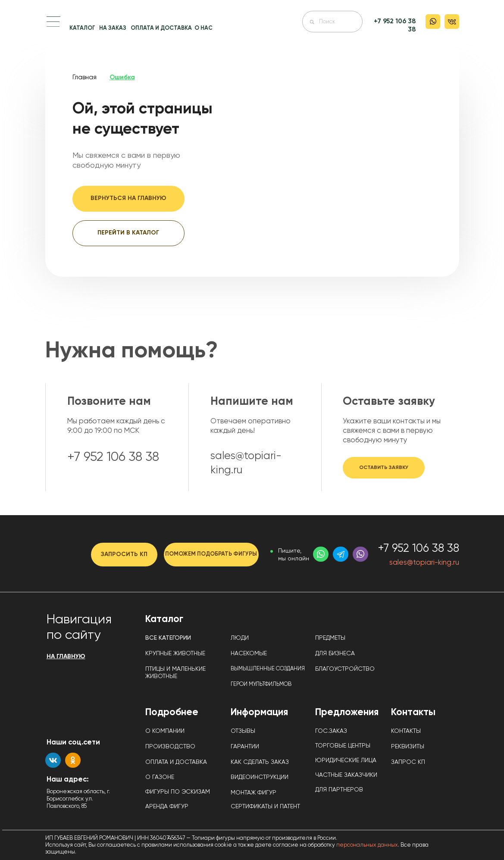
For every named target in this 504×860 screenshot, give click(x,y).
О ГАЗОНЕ (160, 777)
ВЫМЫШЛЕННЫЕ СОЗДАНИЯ (268, 669)
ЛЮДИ (240, 638)
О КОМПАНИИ (165, 731)
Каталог (164, 619)
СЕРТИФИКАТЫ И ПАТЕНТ (265, 807)
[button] (53, 22)
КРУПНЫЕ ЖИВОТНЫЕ (175, 654)
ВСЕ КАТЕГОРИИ (168, 638)
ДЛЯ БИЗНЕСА (335, 654)
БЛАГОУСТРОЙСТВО (345, 669)
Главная (85, 77)
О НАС (203, 28)
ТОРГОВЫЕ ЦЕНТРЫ (343, 746)
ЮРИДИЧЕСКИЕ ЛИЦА (346, 760)
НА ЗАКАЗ (113, 28)
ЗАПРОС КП (408, 762)
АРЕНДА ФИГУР (167, 807)
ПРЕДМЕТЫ (330, 638)
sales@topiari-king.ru (424, 563)
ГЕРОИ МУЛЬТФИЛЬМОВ (261, 684)
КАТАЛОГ (82, 28)
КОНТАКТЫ (406, 731)
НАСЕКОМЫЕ (249, 654)
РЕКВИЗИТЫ (408, 747)
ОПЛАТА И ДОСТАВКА (161, 28)
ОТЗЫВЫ (243, 731)
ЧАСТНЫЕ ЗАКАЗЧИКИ (346, 775)
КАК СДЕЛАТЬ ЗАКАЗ (260, 762)
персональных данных (367, 845)
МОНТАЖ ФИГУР (254, 793)
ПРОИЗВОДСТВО (170, 747)
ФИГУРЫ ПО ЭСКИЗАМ (178, 792)
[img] (253, 31)
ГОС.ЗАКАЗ (331, 731)
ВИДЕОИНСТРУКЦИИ (260, 777)
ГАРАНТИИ (245, 747)
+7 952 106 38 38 (418, 549)
